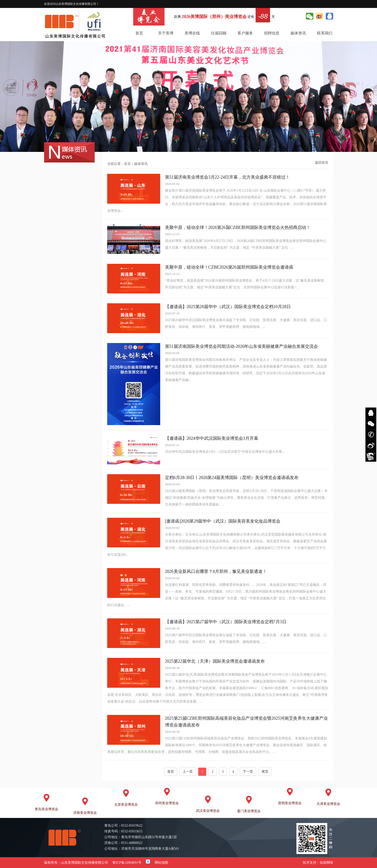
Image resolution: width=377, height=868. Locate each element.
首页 (139, 33)
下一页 (248, 772)
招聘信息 (272, 33)
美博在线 (192, 33)
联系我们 (325, 33)
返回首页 (322, 163)
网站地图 (161, 863)
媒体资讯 (298, 33)
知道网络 (326, 863)
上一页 (188, 772)
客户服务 (245, 33)
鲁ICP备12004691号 (127, 863)
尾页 (265, 772)
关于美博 (166, 33)
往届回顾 (219, 33)
